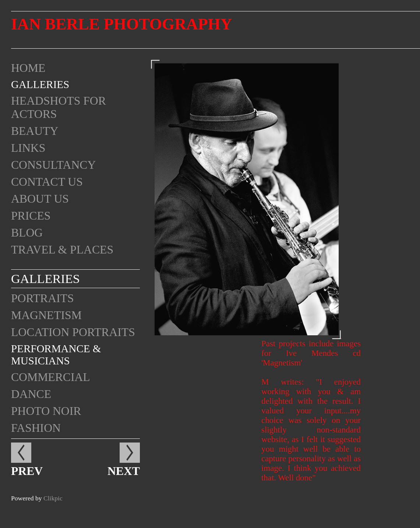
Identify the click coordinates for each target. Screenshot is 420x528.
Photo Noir (46, 411)
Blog (27, 233)
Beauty (35, 131)
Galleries (40, 84)
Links (28, 148)
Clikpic (53, 498)
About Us (40, 199)
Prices (31, 216)
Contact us (47, 182)
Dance (31, 394)
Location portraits (73, 332)
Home (28, 68)
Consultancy (53, 165)
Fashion (36, 428)
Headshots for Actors (59, 107)
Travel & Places (62, 250)
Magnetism (46, 315)
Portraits (43, 298)
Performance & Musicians (56, 355)
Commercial (51, 377)
